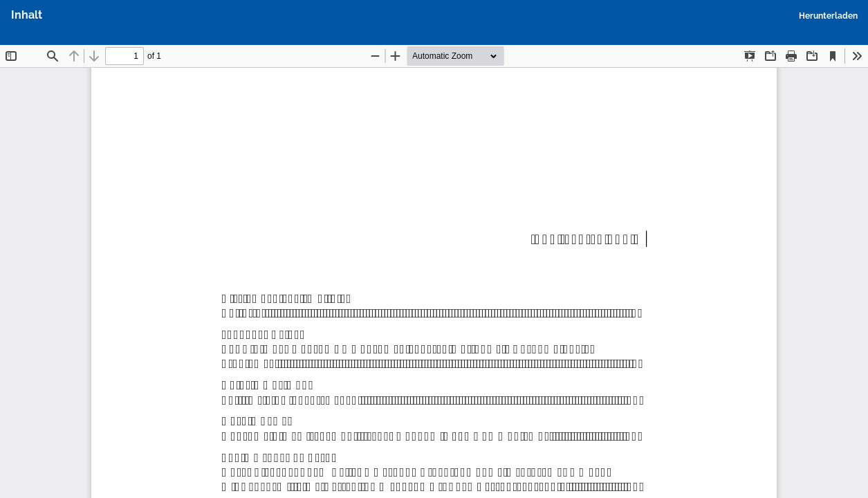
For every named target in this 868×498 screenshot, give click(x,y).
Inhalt (27, 15)
